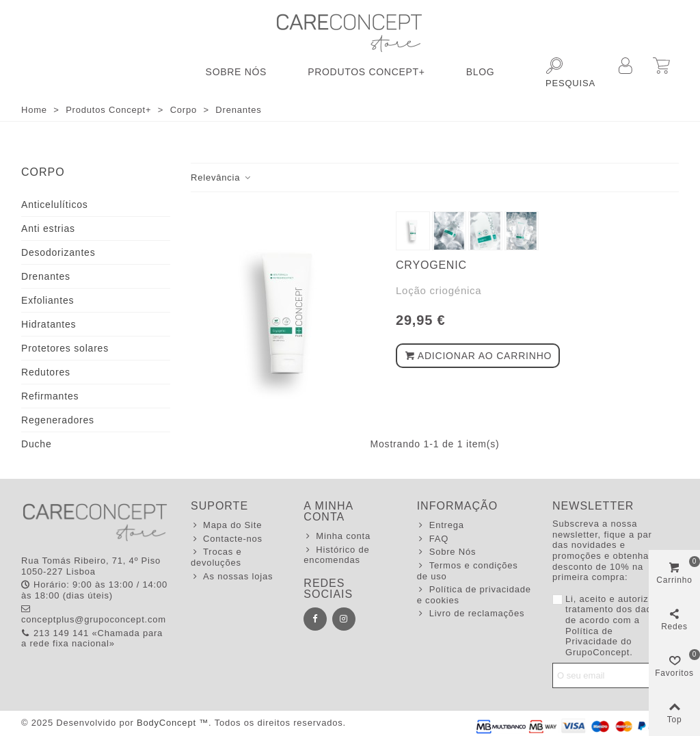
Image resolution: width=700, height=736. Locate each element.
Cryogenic (431, 265)
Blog (481, 72)
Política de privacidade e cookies (474, 595)
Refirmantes (50, 396)
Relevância (221, 178)
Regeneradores (58, 420)
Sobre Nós (237, 72)
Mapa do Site (226, 525)
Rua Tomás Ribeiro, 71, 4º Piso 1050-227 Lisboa (91, 566)
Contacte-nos (227, 539)
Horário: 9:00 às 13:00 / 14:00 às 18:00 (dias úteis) (94, 590)
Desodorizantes (58, 252)
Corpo (43, 172)
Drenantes (46, 276)
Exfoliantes (48, 300)
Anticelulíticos (55, 205)
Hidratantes (49, 324)
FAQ (433, 539)
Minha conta (337, 536)
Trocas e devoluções (216, 557)
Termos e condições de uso (468, 571)
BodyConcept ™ (173, 723)
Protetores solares (65, 348)
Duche (36, 444)
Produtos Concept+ (366, 72)
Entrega (441, 525)
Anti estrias (48, 228)
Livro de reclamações (471, 614)
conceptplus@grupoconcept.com (94, 614)
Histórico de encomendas (336, 555)
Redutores (46, 372)
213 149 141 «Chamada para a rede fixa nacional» (92, 639)
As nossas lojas (232, 577)
